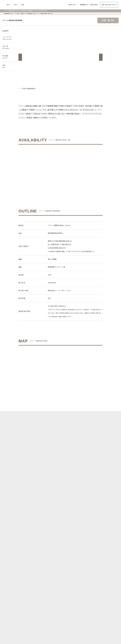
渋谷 (78, 550)
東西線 (54, 571)
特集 (46, 5)
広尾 (43, 550)
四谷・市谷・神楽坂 (67, 553)
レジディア (89, 594)
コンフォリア (79, 594)
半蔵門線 (75, 571)
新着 (81, 610)
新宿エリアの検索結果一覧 (28, 14)
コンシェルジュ (94, 610)
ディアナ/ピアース (38, 599)
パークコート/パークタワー (73, 596)
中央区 (57, 564)
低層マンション (106, 613)
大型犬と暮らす (68, 610)
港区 (33, 564)
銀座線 (33, 571)
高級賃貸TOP (8, 14)
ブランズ (100, 596)
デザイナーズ (86, 607)
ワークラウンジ (48, 613)
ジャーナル (52, 582)
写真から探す (33, 542)
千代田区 (44, 564)
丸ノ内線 (40, 571)
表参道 (83, 550)
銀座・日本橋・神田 (38, 556)
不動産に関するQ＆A (61, 624)
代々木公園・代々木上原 (39, 553)
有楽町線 (68, 571)
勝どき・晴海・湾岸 (109, 553)
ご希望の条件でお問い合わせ (42, 168)
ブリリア (114, 596)
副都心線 (88, 571)
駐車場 (86, 610)
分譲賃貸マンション (60, 607)
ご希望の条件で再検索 (79, 168)
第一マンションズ (37, 596)
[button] (20, 57)
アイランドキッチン (80, 613)
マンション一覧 (34, 624)
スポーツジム (105, 610)
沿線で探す (33, 569)
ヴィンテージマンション (39, 615)
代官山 (94, 550)
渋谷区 (38, 564)
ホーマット (106, 594)
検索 (32, 5)
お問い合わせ (42, 639)
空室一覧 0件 (108, 20)
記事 (39, 5)
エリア (69, 582)
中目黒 (100, 550)
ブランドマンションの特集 (38, 591)
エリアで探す (16, 14)
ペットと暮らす (57, 610)
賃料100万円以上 (47, 607)
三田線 (100, 571)
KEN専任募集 (36, 607)
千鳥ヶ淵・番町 (54, 553)
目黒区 (62, 564)
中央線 (39, 574)
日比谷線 (47, 571)
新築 (76, 610)
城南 (86, 553)
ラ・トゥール (45, 594)
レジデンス (41, 582)
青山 (47, 550)
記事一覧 (32, 582)
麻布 (39, 550)
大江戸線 (112, 571)
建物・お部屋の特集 (36, 604)
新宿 (76, 553)
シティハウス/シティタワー (54, 596)
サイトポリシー (29, 639)
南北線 (81, 571)
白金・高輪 (71, 550)
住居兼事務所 (53, 615)
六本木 (33, 550)
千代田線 (60, 571)
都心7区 (61, 582)
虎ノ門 (57, 550)
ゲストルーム (59, 613)
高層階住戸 (95, 607)
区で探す (32, 561)
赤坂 (52, 550)
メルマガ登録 (47, 624)
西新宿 (81, 553)
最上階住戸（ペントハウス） (41, 610)
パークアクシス (55, 594)
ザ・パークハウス (90, 596)
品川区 (68, 564)
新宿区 (51, 564)
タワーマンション (74, 607)
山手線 (33, 574)
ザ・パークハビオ (68, 594)
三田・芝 (63, 550)
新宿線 (106, 571)
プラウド (107, 596)
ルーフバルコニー (94, 613)
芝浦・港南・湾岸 (95, 553)
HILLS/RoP (35, 594)
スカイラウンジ (36, 613)
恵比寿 (88, 550)
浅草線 (94, 571)
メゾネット (68, 613)
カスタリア (97, 594)
